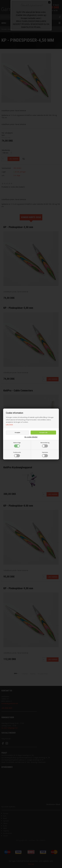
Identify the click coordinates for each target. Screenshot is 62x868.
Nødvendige (17, 445)
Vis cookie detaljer (31, 437)
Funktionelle (17, 454)
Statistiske (45, 454)
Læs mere (9, 424)
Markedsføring (45, 445)
